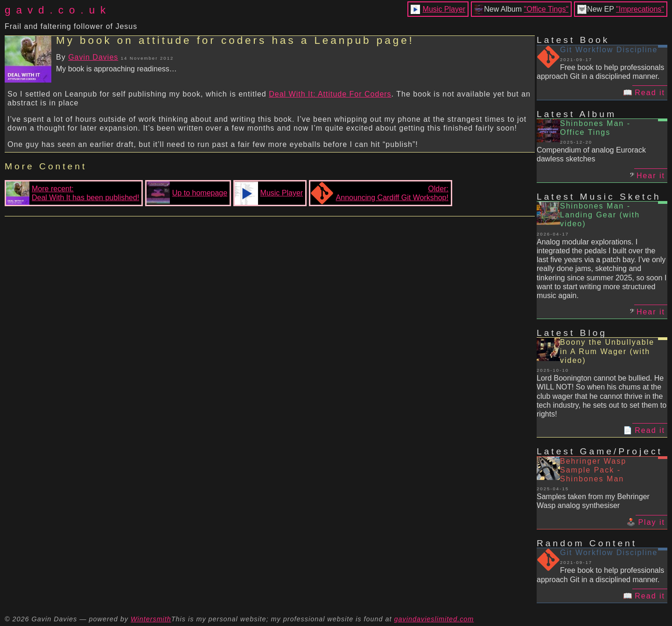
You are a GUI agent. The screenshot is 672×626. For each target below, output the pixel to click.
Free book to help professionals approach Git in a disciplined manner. (600, 72)
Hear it (651, 176)
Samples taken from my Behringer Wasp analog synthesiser (593, 501)
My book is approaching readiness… (116, 69)
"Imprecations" (640, 9)
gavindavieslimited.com (434, 619)
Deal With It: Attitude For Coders (330, 94)
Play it (651, 522)
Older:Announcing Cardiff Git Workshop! (379, 193)
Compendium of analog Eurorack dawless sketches (591, 154)
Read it (650, 93)
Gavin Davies (93, 57)
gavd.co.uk (58, 10)
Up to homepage (187, 193)
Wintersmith (151, 619)
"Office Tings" (546, 9)
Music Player (444, 9)
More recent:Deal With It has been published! (73, 193)
